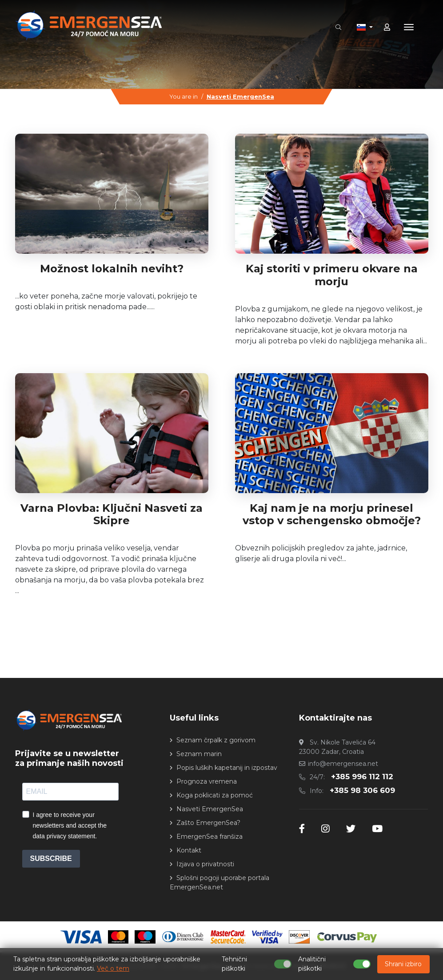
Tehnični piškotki (234, 964)
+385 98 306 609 (362, 790)
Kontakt (189, 850)
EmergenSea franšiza (210, 837)
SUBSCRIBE (51, 858)
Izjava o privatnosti (205, 864)
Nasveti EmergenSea (240, 96)
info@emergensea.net (343, 764)
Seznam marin (199, 754)
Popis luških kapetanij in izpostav (227, 768)
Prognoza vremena (207, 781)
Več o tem (113, 968)
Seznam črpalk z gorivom (216, 740)
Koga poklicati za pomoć (215, 795)
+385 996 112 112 (362, 777)
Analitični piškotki (312, 964)
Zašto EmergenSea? (208, 823)
